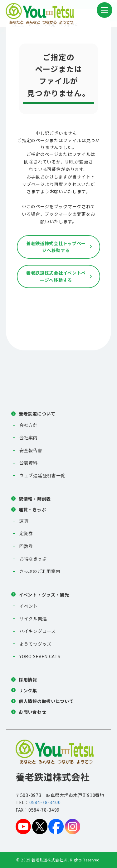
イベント (29, 606)
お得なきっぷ (33, 559)
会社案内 (29, 437)
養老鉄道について (37, 414)
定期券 (26, 533)
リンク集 (28, 690)
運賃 (24, 521)
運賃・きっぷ (32, 509)
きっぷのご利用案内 (40, 571)
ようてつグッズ (35, 644)
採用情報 (28, 679)
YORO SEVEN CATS (40, 656)
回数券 (26, 546)
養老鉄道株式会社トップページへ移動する (56, 247)
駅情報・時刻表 (35, 499)
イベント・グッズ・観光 (44, 595)
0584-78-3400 (45, 802)
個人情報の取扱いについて (46, 701)
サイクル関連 (33, 618)
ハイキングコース (38, 631)
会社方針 (29, 425)
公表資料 (29, 463)
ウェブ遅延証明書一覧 (42, 475)
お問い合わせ (32, 712)
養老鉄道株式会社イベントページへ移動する (56, 276)
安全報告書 (31, 450)
